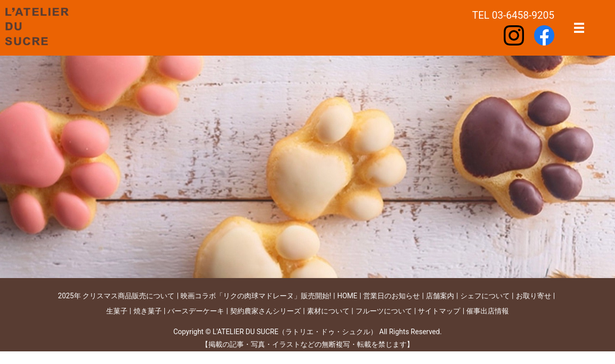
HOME (347, 296)
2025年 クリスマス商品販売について (117, 296)
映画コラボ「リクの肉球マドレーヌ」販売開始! (256, 296)
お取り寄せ (534, 296)
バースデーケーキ (196, 311)
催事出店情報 (488, 311)
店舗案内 (440, 296)
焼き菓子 (148, 311)
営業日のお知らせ (391, 296)
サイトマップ (439, 311)
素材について (328, 311)
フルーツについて (384, 311)
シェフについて (485, 296)
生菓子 (117, 311)
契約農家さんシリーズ (266, 311)
